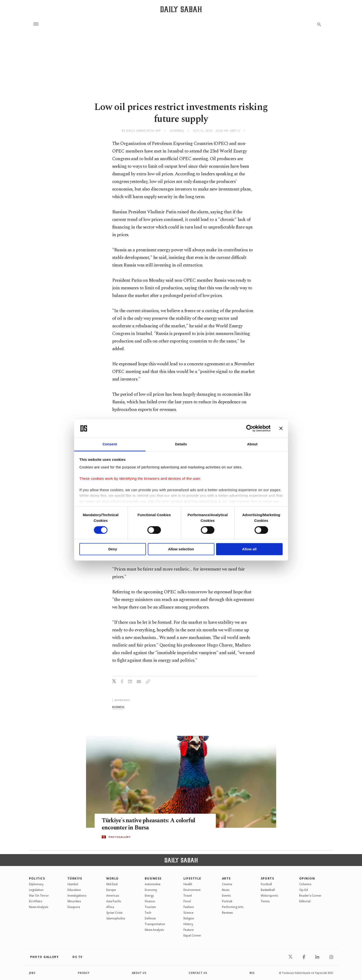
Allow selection (181, 549)
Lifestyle (192, 878)
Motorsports (269, 896)
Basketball (268, 890)
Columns (305, 884)
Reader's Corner (310, 896)
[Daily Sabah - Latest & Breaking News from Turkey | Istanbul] (181, 9)
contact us (198, 973)
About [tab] (252, 444)
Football (266, 884)
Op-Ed (304, 890)
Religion (189, 918)
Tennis (265, 901)
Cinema (227, 884)
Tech (148, 913)
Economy (151, 890)
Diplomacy (36, 884)
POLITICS (37, 878)
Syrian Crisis (114, 913)
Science (188, 913)
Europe (111, 890)
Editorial (305, 901)
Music (226, 890)
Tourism (150, 907)
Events (226, 896)
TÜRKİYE (75, 878)
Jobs (32, 973)
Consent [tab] (110, 444)
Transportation (155, 924)
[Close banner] (281, 428)
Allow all (249, 549)
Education (74, 890)
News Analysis (39, 907)
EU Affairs (36, 901)
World (113, 878)
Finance (150, 901)
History (188, 924)
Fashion (189, 907)
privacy (84, 973)
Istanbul (73, 884)
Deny (113, 549)
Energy (149, 896)
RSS (252, 973)
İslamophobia (116, 918)
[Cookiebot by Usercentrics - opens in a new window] (250, 428)
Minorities (74, 901)
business (118, 707)
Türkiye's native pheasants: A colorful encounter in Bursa (150, 824)
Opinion (307, 878)
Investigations (77, 896)
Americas (113, 896)
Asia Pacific (114, 901)
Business (153, 878)
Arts (226, 878)
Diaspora (74, 907)
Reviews (227, 913)
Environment (192, 890)
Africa (110, 907)
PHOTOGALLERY (120, 837)
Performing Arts (233, 907)
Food (187, 901)
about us (139, 973)
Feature (189, 930)
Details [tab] (181, 444)
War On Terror (39, 896)
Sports (268, 878)
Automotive (153, 884)
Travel (188, 896)
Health (188, 884)
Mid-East (112, 884)
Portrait (227, 901)
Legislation (36, 890)
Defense (150, 918)
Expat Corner (192, 935)
